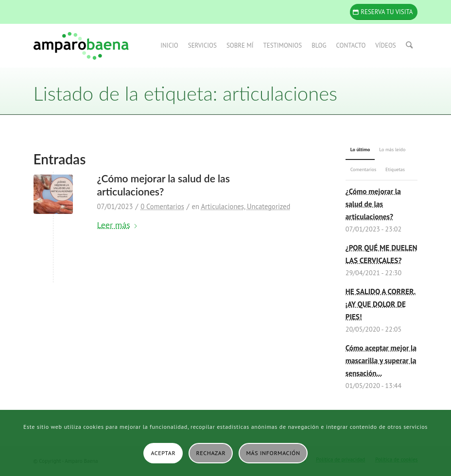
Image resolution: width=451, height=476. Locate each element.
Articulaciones (222, 206)
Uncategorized (269, 206)
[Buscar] (409, 46)
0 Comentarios (162, 206)
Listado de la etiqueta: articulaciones (185, 93)
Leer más (118, 225)
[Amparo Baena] (81, 46)
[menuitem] (170, 46)
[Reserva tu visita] (384, 12)
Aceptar (163, 453)
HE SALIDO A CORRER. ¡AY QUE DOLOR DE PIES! (381, 304)
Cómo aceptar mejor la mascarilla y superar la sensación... (381, 360)
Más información (273, 453)
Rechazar (211, 453)
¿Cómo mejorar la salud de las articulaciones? (373, 204)
